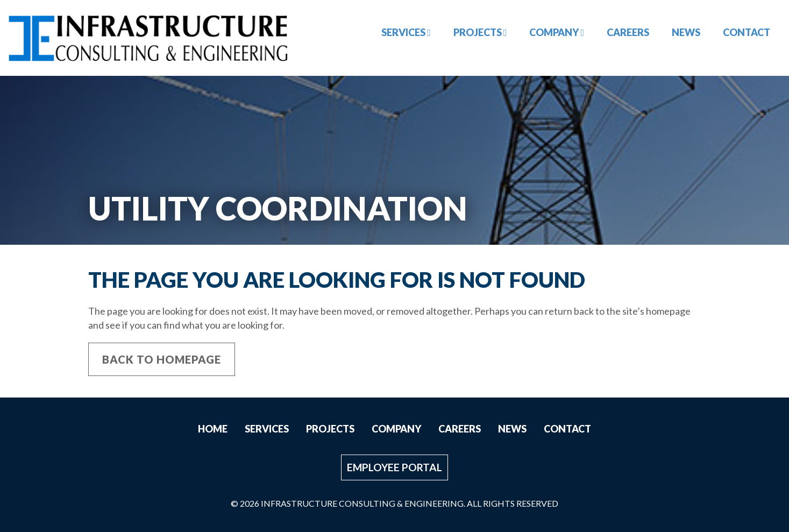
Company (557, 32)
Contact (747, 32)
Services (406, 32)
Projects (480, 32)
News (686, 32)
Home (213, 429)
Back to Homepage (162, 359)
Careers (628, 32)
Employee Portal (395, 467)
